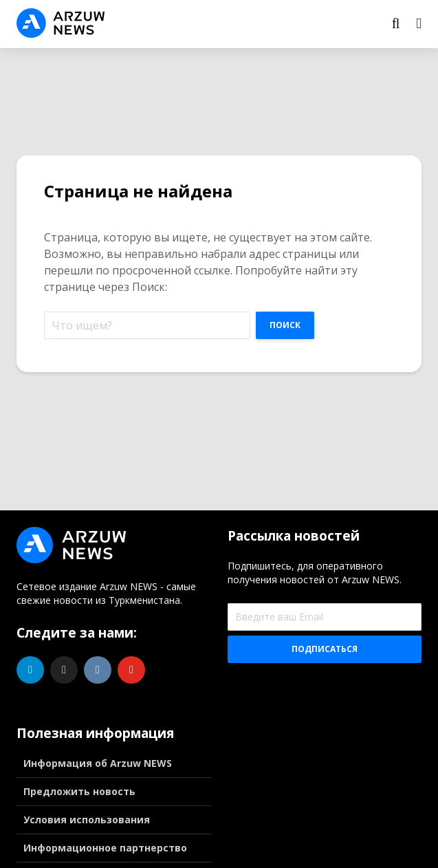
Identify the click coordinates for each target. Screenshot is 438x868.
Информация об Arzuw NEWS (98, 763)
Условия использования (87, 820)
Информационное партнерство (105, 848)
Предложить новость (79, 791)
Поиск (285, 325)
